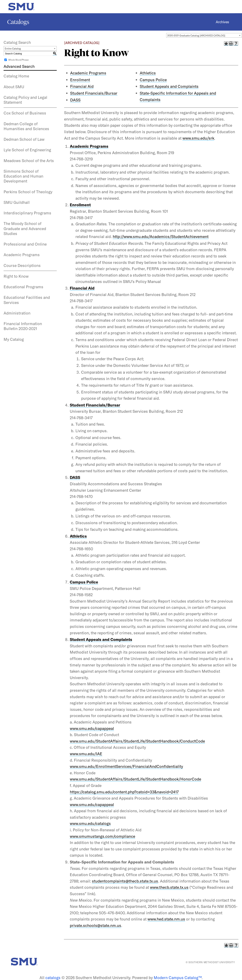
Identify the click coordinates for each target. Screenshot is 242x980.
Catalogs (18, 22)
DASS (75, 100)
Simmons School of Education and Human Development (23, 176)
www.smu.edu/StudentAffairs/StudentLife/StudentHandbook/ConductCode (137, 741)
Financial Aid (82, 86)
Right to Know (16, 276)
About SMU (14, 87)
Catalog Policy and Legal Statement (25, 100)
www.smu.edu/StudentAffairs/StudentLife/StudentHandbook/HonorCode (135, 779)
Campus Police (153, 80)
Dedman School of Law (24, 139)
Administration (17, 313)
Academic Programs (22, 255)
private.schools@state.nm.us (95, 925)
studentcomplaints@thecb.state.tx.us (125, 881)
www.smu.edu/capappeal (92, 728)
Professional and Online (25, 244)
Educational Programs (23, 287)
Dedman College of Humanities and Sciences (26, 126)
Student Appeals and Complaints (169, 86)
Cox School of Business (25, 113)
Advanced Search (19, 66)
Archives (222, 22)
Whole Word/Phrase (18, 60)
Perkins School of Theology (28, 192)
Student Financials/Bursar (94, 93)
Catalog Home (16, 76)
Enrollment (80, 80)
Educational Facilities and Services (27, 300)
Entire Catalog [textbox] (13, 49)
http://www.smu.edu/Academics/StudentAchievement (161, 236)
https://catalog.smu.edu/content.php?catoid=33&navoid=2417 (124, 792)
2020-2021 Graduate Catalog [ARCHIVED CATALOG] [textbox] (196, 36)
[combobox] (204, 35)
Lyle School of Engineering (27, 150)
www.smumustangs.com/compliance (102, 836)
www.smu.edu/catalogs (90, 823)
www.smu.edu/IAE (86, 754)
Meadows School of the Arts (29, 161)
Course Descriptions (22, 265)
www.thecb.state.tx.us (169, 887)
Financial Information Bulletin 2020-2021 (23, 326)
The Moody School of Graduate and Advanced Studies (25, 228)
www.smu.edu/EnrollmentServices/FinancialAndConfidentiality (126, 766)
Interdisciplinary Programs (27, 213)
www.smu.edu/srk (198, 138)
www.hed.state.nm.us (166, 919)
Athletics (148, 73)
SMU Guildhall (17, 202)
